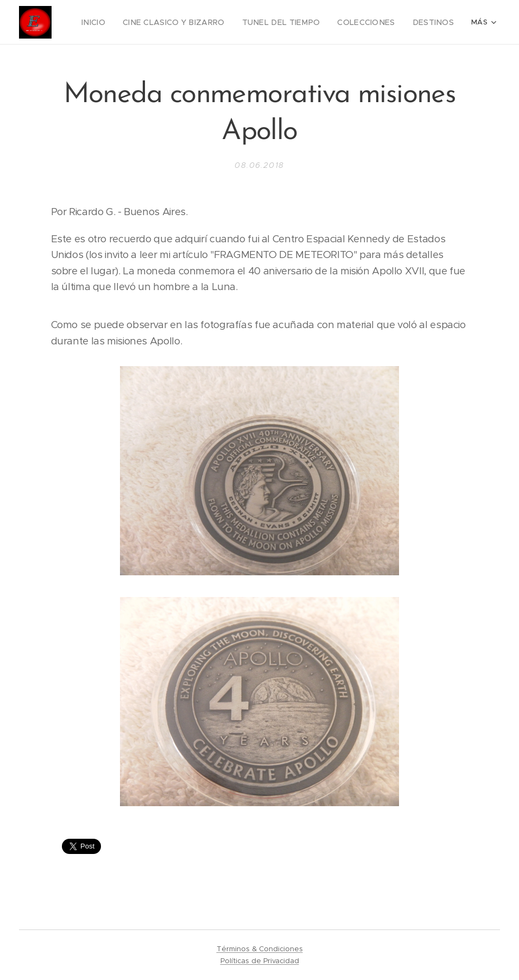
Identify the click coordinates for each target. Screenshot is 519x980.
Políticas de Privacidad (260, 961)
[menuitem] (122, 22)
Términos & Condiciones (260, 949)
